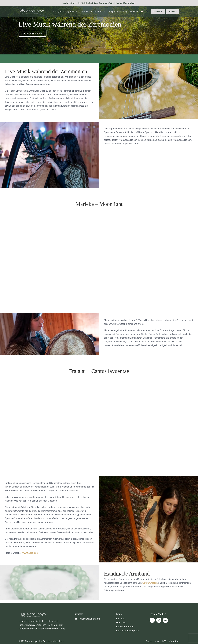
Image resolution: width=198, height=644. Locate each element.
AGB (164, 641)
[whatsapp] (165, 620)
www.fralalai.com (30, 553)
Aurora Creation (150, 583)
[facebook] (152, 620)
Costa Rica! (98, 3)
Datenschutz (153, 641)
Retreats (121, 619)
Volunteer (174, 641)
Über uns (121, 623)
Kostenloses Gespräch (128, 631)
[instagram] (159, 620)
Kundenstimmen (125, 627)
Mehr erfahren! (129, 3)
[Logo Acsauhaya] (32, 10)
